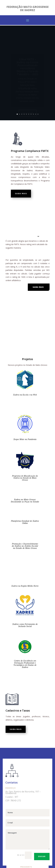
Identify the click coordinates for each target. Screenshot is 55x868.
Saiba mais (21, 194)
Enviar (42, 856)
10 (38, 114)
